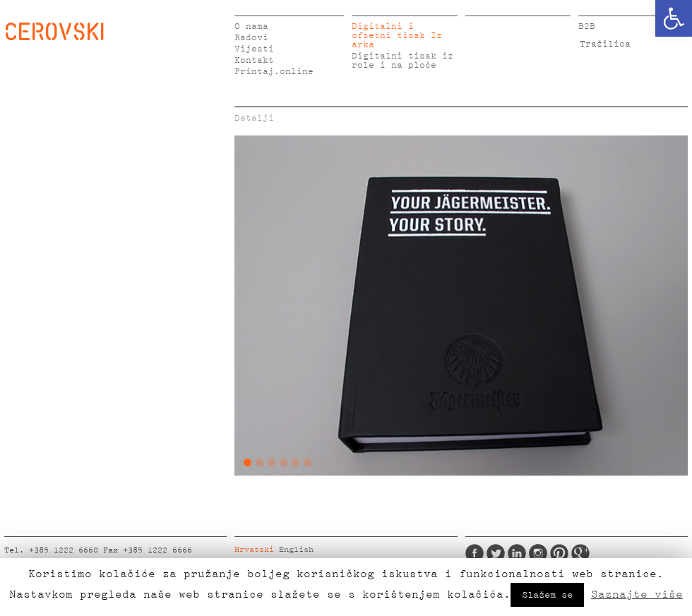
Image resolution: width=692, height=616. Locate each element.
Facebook (475, 553)
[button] (674, 18)
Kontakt (254, 60)
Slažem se (547, 595)
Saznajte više (637, 594)
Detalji (254, 118)
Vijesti (254, 49)
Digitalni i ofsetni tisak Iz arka (397, 36)
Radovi (251, 38)
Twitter (496, 553)
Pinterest (559, 553)
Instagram (538, 553)
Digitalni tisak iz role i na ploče (402, 61)
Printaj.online (274, 72)
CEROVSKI (54, 31)
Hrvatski (254, 550)
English (296, 550)
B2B (587, 26)
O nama (251, 26)
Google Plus (580, 553)
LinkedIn (517, 553)
